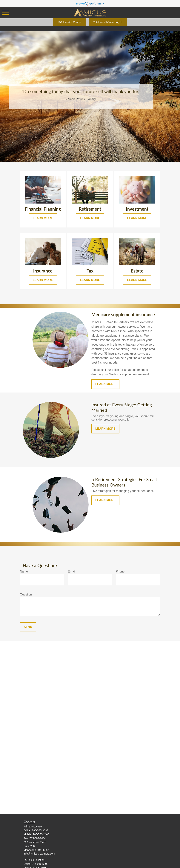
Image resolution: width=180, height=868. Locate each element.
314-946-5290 (40, 864)
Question (26, 594)
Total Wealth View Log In (108, 22)
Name (24, 571)
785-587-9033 (40, 830)
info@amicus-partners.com (39, 854)
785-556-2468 (41, 834)
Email (72, 571)
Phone (120, 571)
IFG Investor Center (69, 22)
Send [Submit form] (28, 627)
